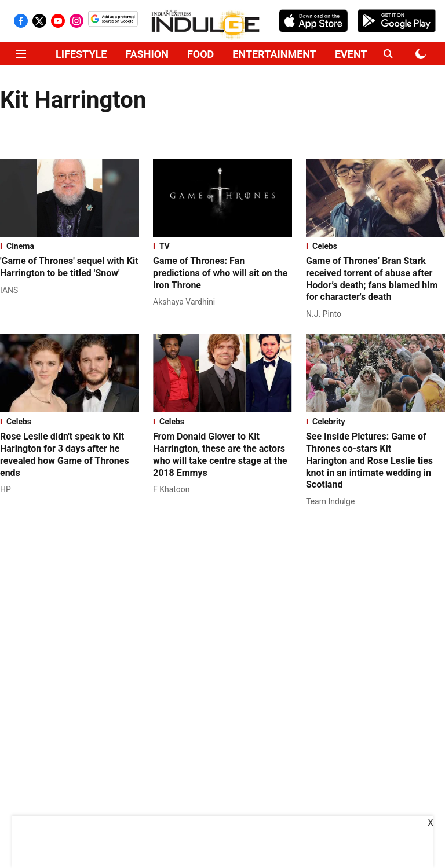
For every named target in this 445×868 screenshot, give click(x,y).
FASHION (147, 54)
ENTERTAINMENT (274, 54)
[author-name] (11, 290)
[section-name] (70, 246)
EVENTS (354, 54)
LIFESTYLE (81, 54)
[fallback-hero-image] (70, 198)
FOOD (200, 54)
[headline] (70, 268)
